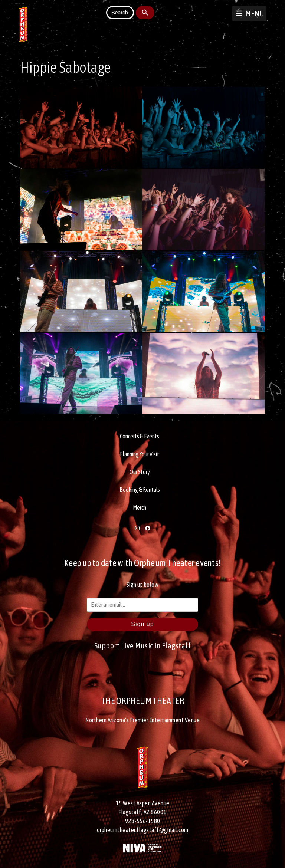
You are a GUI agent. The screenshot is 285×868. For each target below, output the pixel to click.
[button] (255, 13)
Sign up (142, 624)
